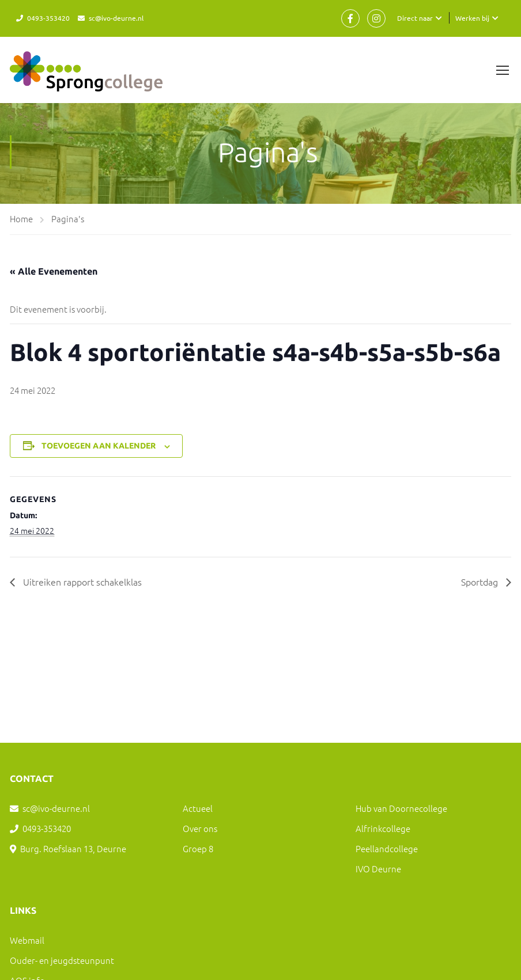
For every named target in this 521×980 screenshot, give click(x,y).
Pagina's (68, 219)
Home (21, 219)
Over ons (200, 828)
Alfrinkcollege (383, 828)
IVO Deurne (378, 869)
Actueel (198, 808)
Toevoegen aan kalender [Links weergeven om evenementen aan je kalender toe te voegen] (99, 446)
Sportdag (481, 582)
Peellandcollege (387, 848)
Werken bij (472, 18)
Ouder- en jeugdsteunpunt (62, 960)
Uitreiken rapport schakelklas (81, 582)
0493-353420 (48, 18)
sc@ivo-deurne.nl (116, 18)
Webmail (27, 940)
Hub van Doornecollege (401, 808)
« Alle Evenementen (54, 271)
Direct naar (415, 18)
